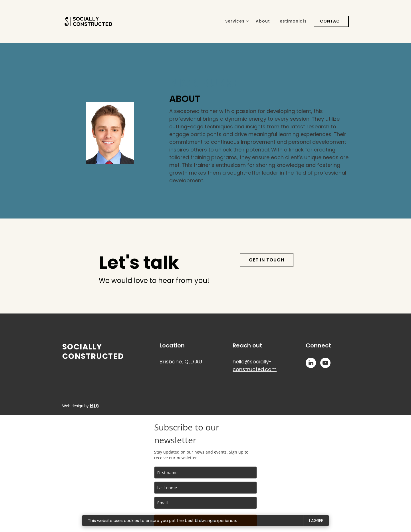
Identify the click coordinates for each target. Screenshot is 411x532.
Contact (331, 21)
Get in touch (267, 270)
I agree (316, 521)
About (263, 21)
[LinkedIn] (311, 363)
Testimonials (292, 21)
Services (235, 21)
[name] (205, 473)
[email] (205, 503)
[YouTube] (325, 363)
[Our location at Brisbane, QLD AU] (181, 362)
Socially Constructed (93, 351)
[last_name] (205, 488)
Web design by (80, 406)
